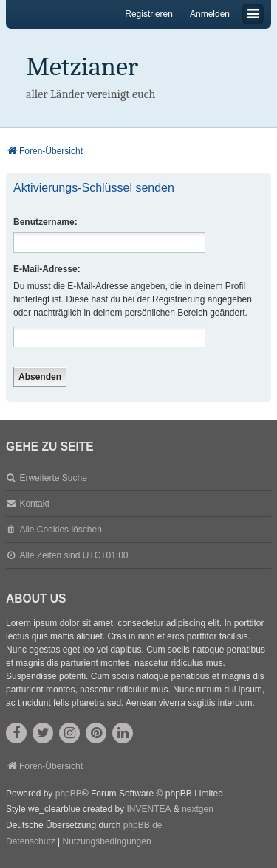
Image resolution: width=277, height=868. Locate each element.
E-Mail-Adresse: (47, 269)
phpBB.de (143, 825)
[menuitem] (31, 842)
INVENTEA (148, 809)
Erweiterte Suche (53, 478)
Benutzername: (45, 222)
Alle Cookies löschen (60, 530)
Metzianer (82, 67)
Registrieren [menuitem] (149, 14)
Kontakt (34, 504)
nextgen (198, 809)
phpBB (69, 794)
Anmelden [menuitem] (210, 14)
